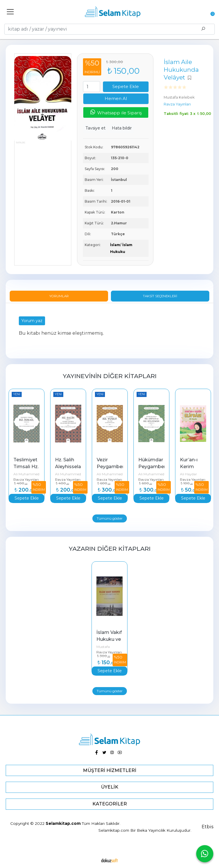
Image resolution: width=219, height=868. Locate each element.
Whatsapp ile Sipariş (116, 112)
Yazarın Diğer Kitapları (110, 549)
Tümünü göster (110, 518)
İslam (115, 245)
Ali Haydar (188, 474)
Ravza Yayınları (26, 479)
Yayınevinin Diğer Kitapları (110, 376)
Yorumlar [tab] (59, 296)
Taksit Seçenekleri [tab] (160, 296)
